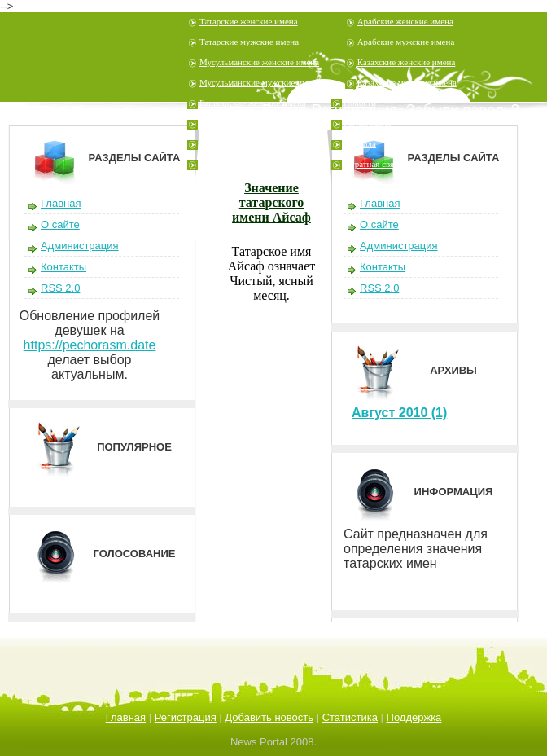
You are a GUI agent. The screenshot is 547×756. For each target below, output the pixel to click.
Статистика (350, 717)
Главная (61, 203)
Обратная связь (372, 164)
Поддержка (414, 717)
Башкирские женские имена (253, 103)
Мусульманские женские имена (259, 62)
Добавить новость (269, 717)
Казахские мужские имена (407, 82)
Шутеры (215, 164)
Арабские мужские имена (406, 42)
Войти (282, 110)
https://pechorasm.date (90, 345)
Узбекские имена (232, 143)
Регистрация (367, 123)
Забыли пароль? (463, 110)
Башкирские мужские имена (253, 123)
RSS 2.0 (60, 288)
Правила (360, 143)
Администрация (80, 246)
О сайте (60, 224)
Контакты (63, 267)
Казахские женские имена (407, 62)
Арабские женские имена (405, 21)
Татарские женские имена (249, 21)
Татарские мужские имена (249, 42)
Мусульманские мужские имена (260, 82)
